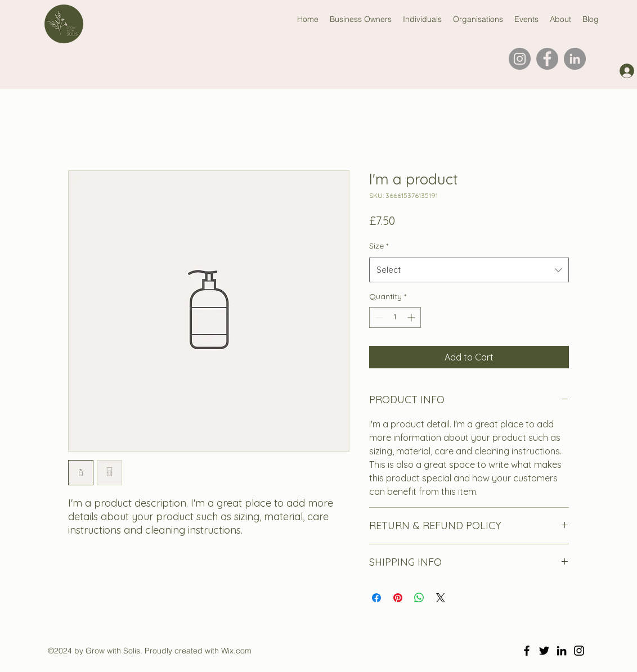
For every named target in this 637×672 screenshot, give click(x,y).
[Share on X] (441, 598)
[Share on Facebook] (376, 598)
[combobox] (469, 270)
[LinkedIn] (575, 59)
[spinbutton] (395, 317)
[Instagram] (520, 59)
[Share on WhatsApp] (419, 598)
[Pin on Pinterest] (398, 598)
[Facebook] (547, 59)
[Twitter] (544, 651)
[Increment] (412, 317)
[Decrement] (378, 317)
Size (379, 246)
